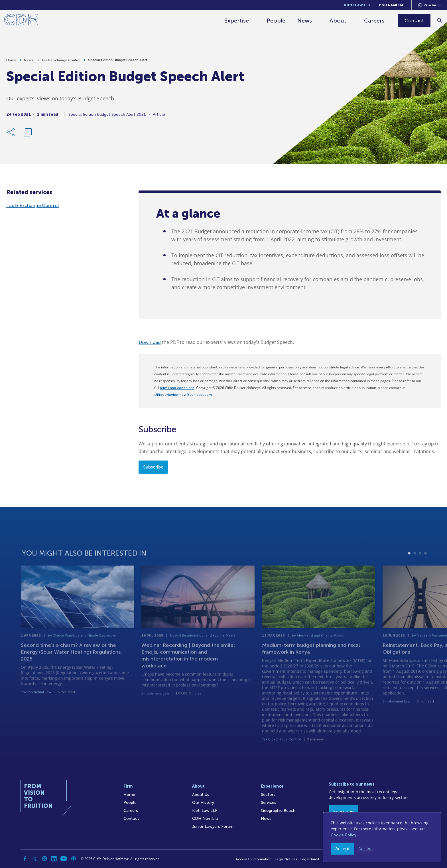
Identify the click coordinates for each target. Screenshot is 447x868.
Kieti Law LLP (357, 5)
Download (150, 342)
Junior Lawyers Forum (213, 827)
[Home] (21, 21)
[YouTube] (64, 859)
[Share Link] (11, 135)
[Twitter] (35, 859)
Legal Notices (286, 859)
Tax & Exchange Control (61, 63)
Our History (203, 803)
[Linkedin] (54, 859)
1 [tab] (409, 573)
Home (11, 63)
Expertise (237, 21)
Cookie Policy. (344, 835)
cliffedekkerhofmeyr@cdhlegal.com (183, 395)
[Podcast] (74, 859)
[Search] (440, 20)
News (305, 21)
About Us (201, 795)
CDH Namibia (391, 5)
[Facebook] (25, 859)
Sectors (268, 795)
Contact (131, 819)
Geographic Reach (278, 811)
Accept (343, 849)
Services (269, 803)
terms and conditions (177, 388)
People (276, 21)
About (338, 21)
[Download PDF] (28, 135)
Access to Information (254, 859)
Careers (375, 21)
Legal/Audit (310, 859)
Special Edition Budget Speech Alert (118, 63)
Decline (365, 849)
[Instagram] (44, 859)
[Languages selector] (430, 5)
